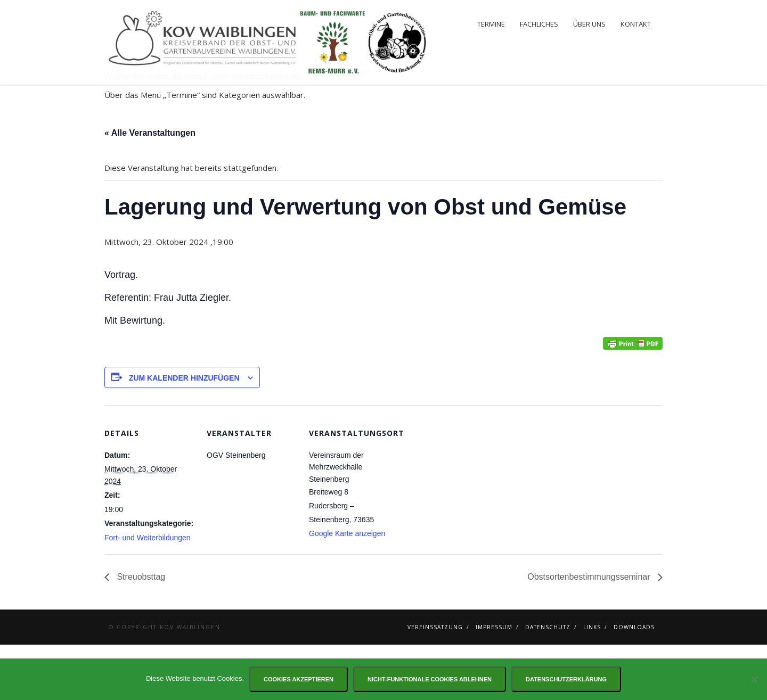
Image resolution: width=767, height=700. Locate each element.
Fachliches (539, 24)
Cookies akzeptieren (299, 679)
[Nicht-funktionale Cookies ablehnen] (754, 679)
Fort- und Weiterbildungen (148, 593)
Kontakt (636, 24)
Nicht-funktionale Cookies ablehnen (430, 679)
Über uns (589, 24)
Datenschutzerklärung (566, 679)
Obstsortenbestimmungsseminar (590, 632)
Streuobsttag (140, 632)
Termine (491, 24)
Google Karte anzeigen (347, 589)
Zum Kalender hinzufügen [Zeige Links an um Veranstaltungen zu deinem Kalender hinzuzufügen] (184, 433)
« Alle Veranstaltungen (150, 188)
